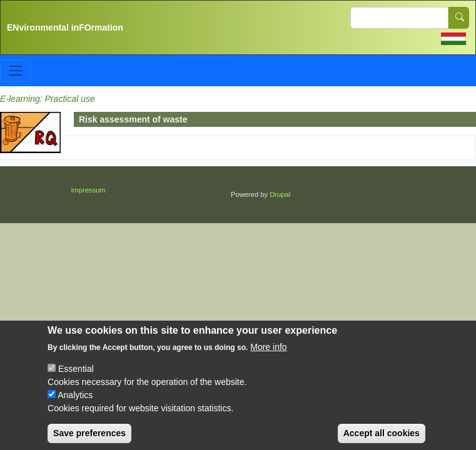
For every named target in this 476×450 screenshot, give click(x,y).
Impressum (89, 190)
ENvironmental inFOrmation (65, 27)
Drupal (280, 194)
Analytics (75, 405)
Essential (76, 379)
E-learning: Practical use (48, 99)
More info (268, 357)
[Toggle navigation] (15, 70)
